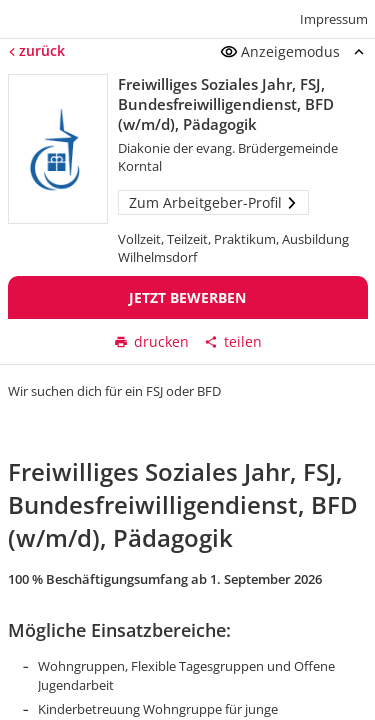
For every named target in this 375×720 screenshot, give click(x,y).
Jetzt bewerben (187, 297)
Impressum (334, 19)
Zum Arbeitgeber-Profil (213, 202)
